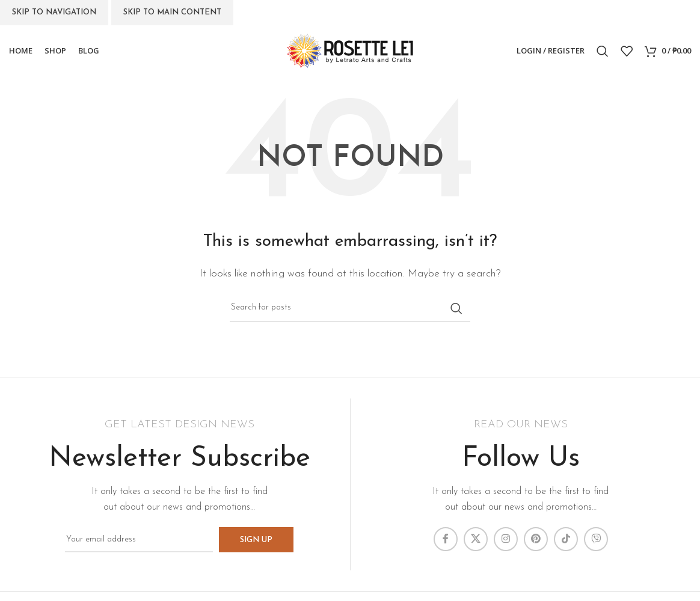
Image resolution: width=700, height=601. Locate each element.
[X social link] (476, 539)
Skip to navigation (54, 12)
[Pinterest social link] (536, 539)
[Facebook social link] (446, 539)
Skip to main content (172, 12)
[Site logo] (350, 50)
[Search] (603, 51)
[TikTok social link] (566, 539)
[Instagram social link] (506, 539)
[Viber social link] (596, 539)
